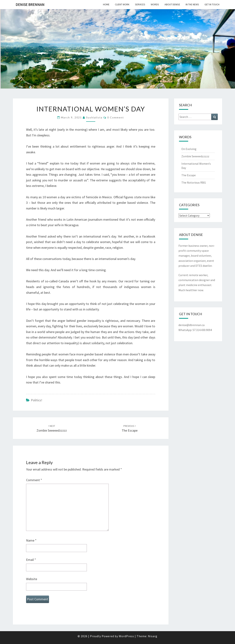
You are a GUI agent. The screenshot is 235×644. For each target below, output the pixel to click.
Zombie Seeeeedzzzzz (195, 156)
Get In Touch (212, 4)
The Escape (189, 175)
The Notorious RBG (194, 182)
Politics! (37, 400)
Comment (34, 480)
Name (31, 540)
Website (32, 579)
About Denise (172, 4)
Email (31, 560)
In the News (192, 4)
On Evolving (189, 149)
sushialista (94, 117)
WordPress (126, 636)
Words (155, 4)
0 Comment (116, 117)
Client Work (122, 4)
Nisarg (153, 636)
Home (106, 4)
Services (140, 4)
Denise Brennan (30, 4)
